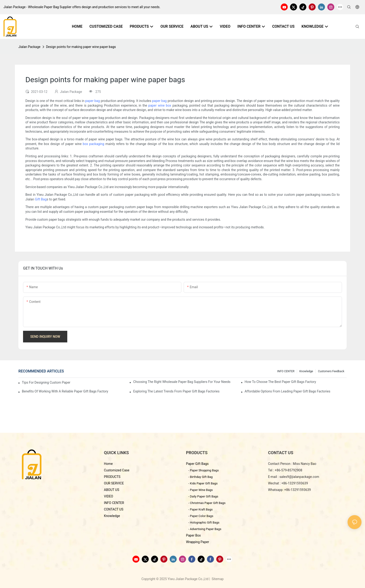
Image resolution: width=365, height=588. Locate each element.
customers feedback (331, 371)
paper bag (93, 101)
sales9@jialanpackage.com (299, 477)
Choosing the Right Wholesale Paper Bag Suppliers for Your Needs (182, 382)
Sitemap (217, 579)
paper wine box (160, 105)
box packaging (94, 144)
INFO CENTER (286, 371)
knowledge (306, 371)
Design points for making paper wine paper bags (81, 47)
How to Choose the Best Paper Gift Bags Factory (280, 382)
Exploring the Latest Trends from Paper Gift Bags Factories (176, 391)
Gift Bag (41, 199)
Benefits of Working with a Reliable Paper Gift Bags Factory (65, 391)
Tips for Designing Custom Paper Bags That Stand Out (47, 382)
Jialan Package (29, 47)
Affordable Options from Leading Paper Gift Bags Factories (287, 391)
